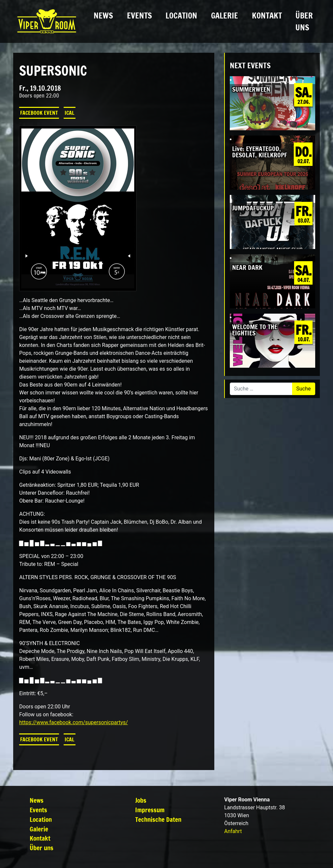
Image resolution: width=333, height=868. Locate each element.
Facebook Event (39, 113)
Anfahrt (233, 831)
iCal (70, 113)
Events (139, 15)
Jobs (141, 800)
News (103, 15)
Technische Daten (158, 819)
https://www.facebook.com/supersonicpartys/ (74, 722)
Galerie (225, 15)
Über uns (304, 21)
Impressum (150, 810)
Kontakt (267, 15)
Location (181, 15)
